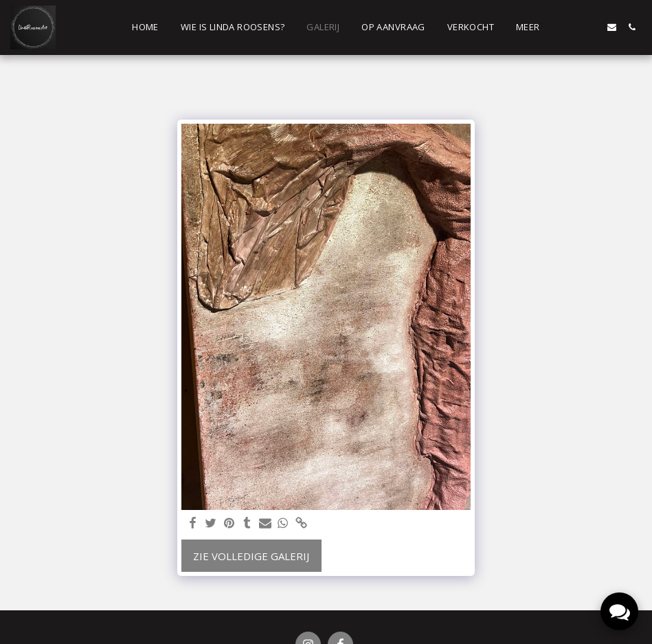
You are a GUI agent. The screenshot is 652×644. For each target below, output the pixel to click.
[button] (572, 27)
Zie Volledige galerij (251, 556)
